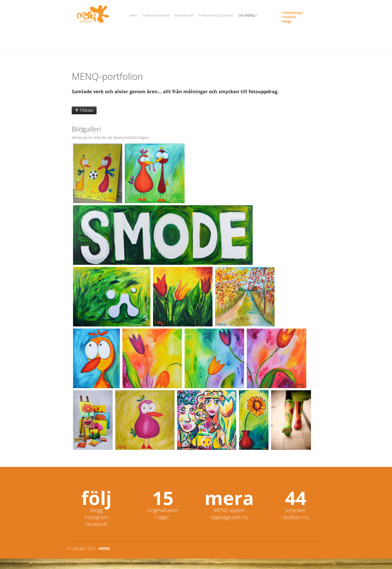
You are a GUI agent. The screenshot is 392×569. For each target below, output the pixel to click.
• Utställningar (292, 13)
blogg (96, 510)
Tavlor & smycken (156, 15)
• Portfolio (288, 17)
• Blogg (286, 21)
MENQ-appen (229, 510)
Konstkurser (184, 15)
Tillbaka (84, 110)
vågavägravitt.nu (229, 517)
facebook (96, 524)
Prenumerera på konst (216, 15)
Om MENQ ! (248, 15)
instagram (96, 517)
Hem (133, 15)
